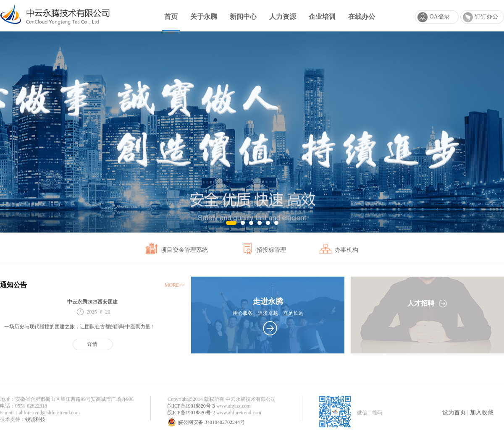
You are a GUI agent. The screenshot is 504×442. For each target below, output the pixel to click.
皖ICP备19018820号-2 (191, 413)
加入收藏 (482, 412)
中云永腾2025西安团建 (92, 302)
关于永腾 (204, 17)
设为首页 (454, 412)
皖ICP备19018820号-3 (191, 406)
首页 (171, 17)
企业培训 (322, 17)
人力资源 (283, 17)
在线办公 (362, 17)
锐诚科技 (35, 419)
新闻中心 (243, 17)
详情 (92, 344)
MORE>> (175, 285)
